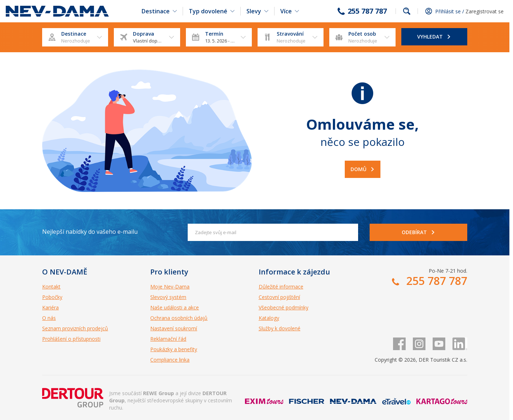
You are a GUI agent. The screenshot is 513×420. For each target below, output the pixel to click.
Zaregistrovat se (485, 11)
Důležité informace (281, 287)
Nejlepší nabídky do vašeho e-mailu (90, 232)
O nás (49, 318)
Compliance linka (170, 360)
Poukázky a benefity (174, 349)
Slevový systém (168, 297)
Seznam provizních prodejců (75, 328)
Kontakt (51, 287)
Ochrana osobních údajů (179, 318)
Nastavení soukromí (174, 328)
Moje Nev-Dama (170, 287)
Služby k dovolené (280, 328)
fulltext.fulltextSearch (407, 11)
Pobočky (52, 297)
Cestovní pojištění (279, 297)
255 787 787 (367, 11)
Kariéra (50, 307)
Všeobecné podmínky (284, 307)
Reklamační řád (168, 339)
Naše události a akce (175, 307)
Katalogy (269, 318)
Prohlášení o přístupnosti (71, 339)
